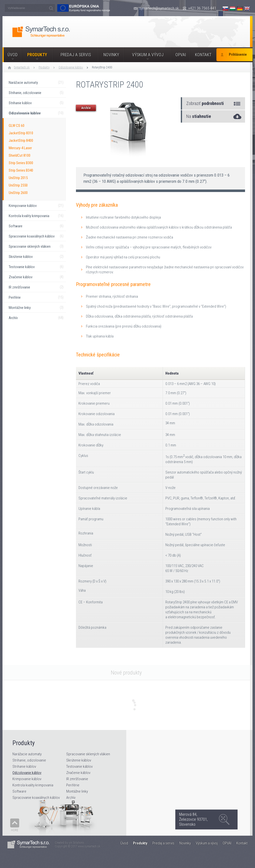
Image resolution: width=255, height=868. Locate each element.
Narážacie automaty (27, 754)
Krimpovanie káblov (27, 779)
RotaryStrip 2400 (102, 67)
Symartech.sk (22, 67)
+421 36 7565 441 (202, 8)
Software (19, 791)
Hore (15, 830)
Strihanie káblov (24, 767)
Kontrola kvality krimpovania (33, 785)
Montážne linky (77, 791)
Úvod (13, 55)
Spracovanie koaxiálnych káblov (36, 798)
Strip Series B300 (21, 163)
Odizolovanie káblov (71, 67)
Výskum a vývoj (148, 55)
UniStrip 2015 (18, 178)
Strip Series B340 (21, 170)
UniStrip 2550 (18, 185)
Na (199, 116)
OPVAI (181, 55)
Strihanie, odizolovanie (29, 760)
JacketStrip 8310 (21, 133)
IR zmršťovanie (77, 779)
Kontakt (203, 55)
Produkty (37, 55)
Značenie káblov (78, 773)
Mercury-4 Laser (20, 148)
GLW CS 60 (17, 126)
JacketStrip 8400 (21, 141)
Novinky (111, 55)
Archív (71, 798)
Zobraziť (205, 103)
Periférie (73, 785)
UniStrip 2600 (18, 193)
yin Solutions (76, 843)
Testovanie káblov (79, 767)
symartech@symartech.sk (159, 8)
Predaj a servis (76, 55)
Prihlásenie (238, 55)
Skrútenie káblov (79, 760)
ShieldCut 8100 (20, 155)
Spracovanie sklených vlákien (88, 754)
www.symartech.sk (89, 846)
